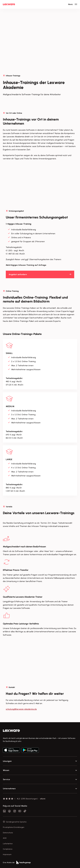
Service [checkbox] (6, 779)
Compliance (8, 849)
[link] (40, 731)
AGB (5, 838)
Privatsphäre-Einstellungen (14, 827)
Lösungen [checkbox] (7, 761)
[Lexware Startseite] (9, 4)
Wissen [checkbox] (6, 770)
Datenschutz (8, 833)
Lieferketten (8, 844)
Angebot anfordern (18, 274)
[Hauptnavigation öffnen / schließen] (73, 4)
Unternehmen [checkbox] (9, 789)
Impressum (7, 854)
